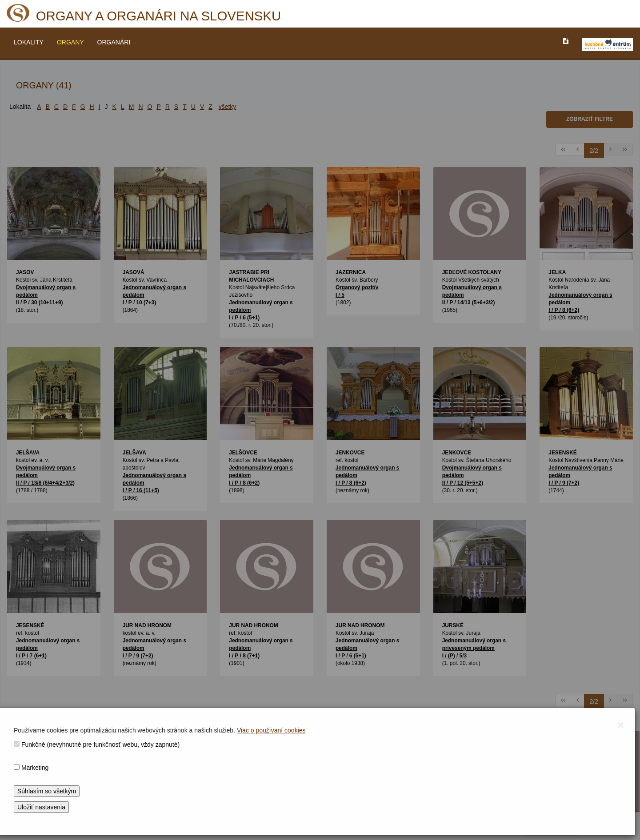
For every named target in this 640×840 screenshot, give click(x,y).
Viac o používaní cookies (271, 730)
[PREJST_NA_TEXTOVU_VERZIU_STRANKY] (566, 41)
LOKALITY (29, 42)
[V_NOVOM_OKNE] (607, 44)
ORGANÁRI (114, 42)
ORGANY (70, 42)
